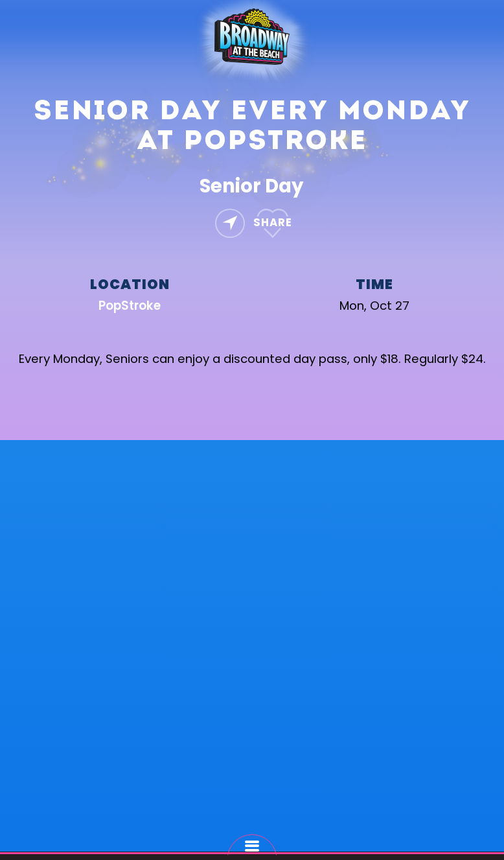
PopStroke (130, 306)
